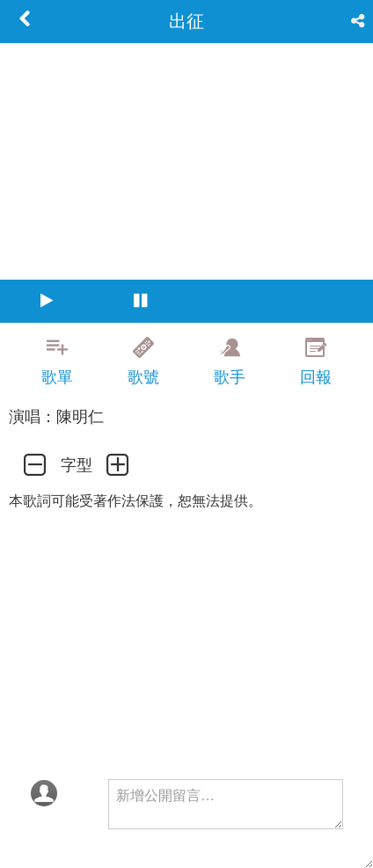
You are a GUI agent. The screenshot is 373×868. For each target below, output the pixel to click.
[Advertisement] (186, 846)
